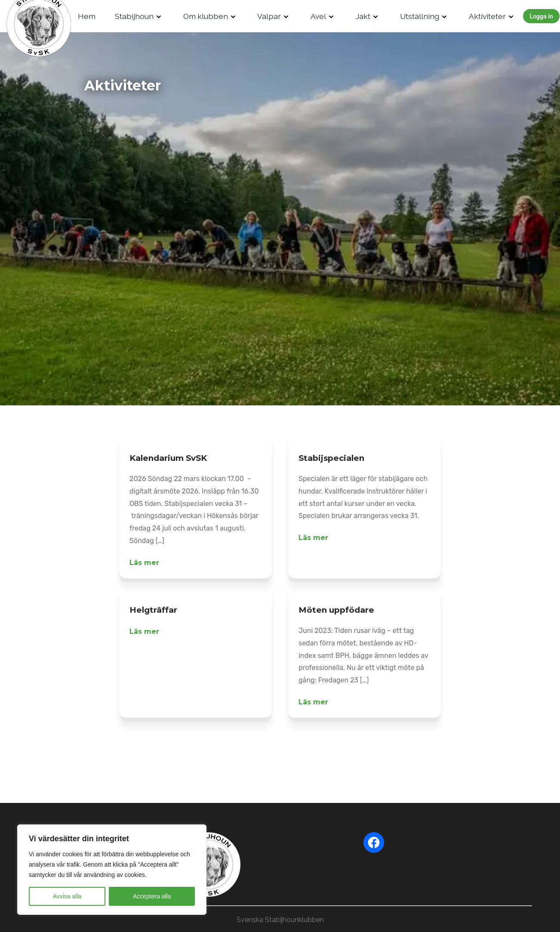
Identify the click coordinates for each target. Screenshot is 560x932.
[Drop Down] (159, 16)
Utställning (420, 16)
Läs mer (144, 563)
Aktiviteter (487, 16)
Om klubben (206, 16)
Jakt (363, 16)
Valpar (269, 16)
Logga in (542, 16)
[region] (112, 870)
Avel (318, 16)
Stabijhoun (134, 16)
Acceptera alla (152, 896)
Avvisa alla (67, 896)
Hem (87, 16)
